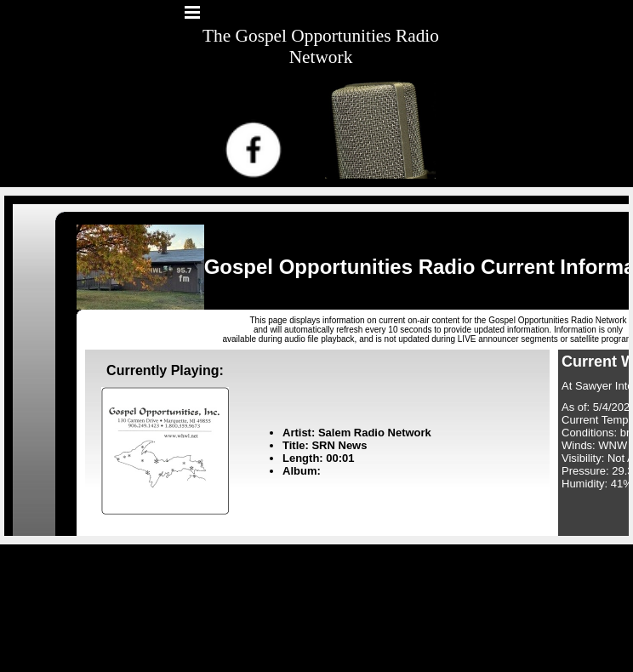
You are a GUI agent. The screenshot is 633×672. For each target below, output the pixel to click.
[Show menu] (192, 12)
